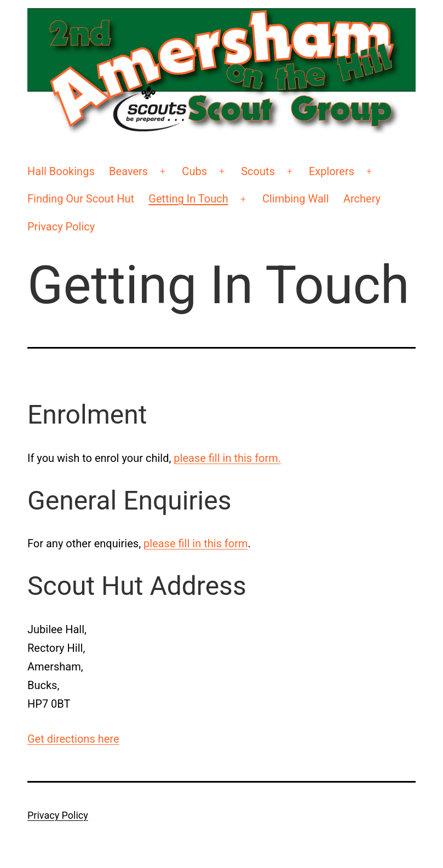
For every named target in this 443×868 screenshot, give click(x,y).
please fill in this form (196, 543)
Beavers (128, 171)
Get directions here (73, 739)
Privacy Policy (61, 227)
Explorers (332, 171)
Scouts (258, 171)
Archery (362, 199)
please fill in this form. (227, 458)
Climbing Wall (296, 199)
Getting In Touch (188, 199)
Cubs (194, 171)
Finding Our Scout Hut (81, 199)
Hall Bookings (61, 171)
